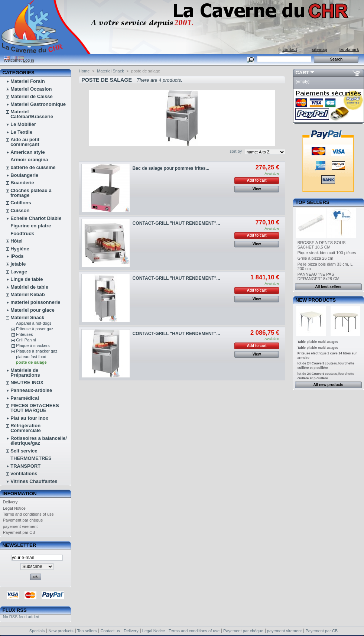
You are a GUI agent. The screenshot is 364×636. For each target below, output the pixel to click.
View (257, 189)
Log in (29, 60)
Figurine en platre (31, 226)
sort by (236, 151)
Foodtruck (22, 233)
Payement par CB (19, 532)
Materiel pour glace (32, 310)
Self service (24, 451)
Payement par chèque (23, 520)
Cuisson (20, 210)
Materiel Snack (27, 317)
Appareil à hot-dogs (34, 323)
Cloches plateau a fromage (31, 193)
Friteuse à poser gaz (35, 329)
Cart (303, 73)
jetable (18, 264)
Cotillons (21, 203)
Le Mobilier (23, 124)
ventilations (24, 473)
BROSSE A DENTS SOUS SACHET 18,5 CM (322, 245)
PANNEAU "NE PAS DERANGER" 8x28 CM (318, 276)
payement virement (20, 526)
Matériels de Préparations (25, 373)
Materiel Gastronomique (38, 104)
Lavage (19, 272)
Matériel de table (29, 287)
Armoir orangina (29, 160)
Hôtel (17, 241)
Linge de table (27, 279)
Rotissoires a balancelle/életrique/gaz (39, 441)
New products (316, 300)
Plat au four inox (29, 418)
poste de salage (31, 362)
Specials (37, 631)
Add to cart (257, 180)
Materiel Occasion (31, 89)
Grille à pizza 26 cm (316, 258)
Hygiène (20, 249)
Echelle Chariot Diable (36, 218)
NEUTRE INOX (27, 382)
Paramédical (25, 398)
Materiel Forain (27, 81)
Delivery (10, 502)
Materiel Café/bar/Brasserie (32, 114)
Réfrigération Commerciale (26, 428)
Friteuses (24, 334)
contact (290, 49)
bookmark (349, 49)
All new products (328, 385)
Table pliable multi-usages (318, 342)
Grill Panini (26, 340)
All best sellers (328, 287)
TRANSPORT (25, 466)
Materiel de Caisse (31, 96)
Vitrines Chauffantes (34, 481)
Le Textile (21, 132)
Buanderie (22, 183)
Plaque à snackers (33, 345)
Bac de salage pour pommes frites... (171, 168)
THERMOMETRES (31, 458)
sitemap (319, 49)
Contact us (110, 631)
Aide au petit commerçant (25, 142)
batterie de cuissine (33, 167)
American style (28, 152)
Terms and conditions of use (28, 514)
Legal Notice (14, 508)
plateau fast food (31, 357)
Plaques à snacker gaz (37, 351)
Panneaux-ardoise (31, 390)
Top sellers (313, 202)
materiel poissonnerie (35, 302)
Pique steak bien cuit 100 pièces (327, 253)
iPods (17, 256)
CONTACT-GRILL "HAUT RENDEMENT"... (176, 223)
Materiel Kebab (27, 294)
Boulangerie (24, 175)
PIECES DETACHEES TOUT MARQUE (35, 408)
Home (84, 71)
